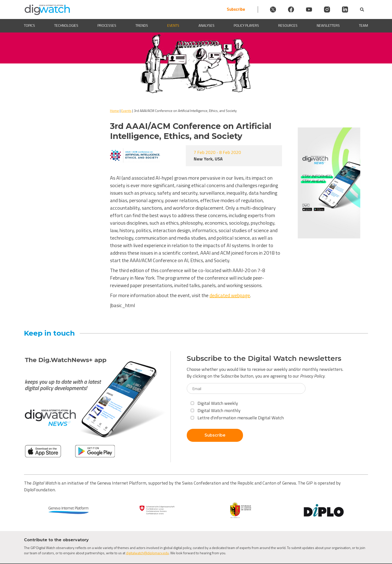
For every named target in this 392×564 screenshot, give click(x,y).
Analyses (206, 26)
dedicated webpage (230, 295)
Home (114, 111)
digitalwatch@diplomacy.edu (147, 553)
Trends (142, 26)
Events (173, 26)
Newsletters (328, 26)
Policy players (246, 26)
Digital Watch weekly (214, 403)
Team (363, 26)
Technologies (66, 26)
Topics (29, 26)
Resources (288, 26)
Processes (107, 26)
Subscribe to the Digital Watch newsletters (264, 358)
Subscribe (236, 9)
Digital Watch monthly (216, 410)
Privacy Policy (312, 376)
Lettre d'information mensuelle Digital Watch (237, 418)
